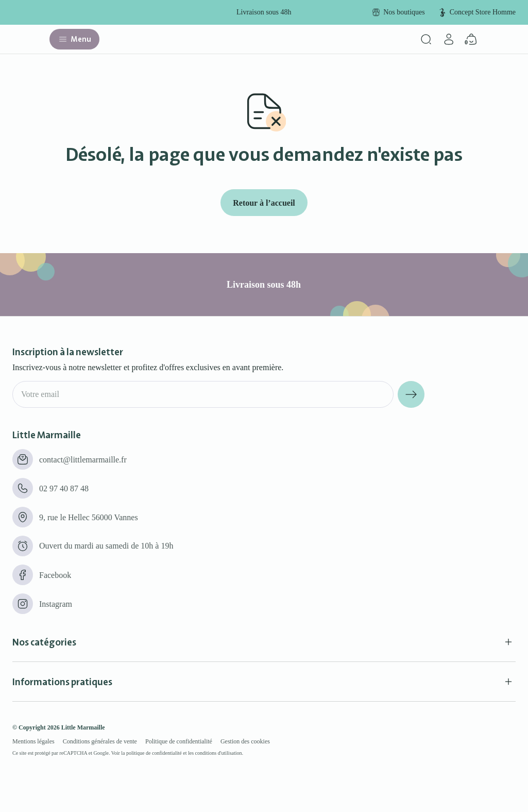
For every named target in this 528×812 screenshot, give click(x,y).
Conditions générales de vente (100, 741)
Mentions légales (33, 741)
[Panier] (471, 39)
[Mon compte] (449, 39)
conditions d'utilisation (219, 753)
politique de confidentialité (154, 753)
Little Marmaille (83, 727)
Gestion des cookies (245, 741)
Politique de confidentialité (179, 741)
